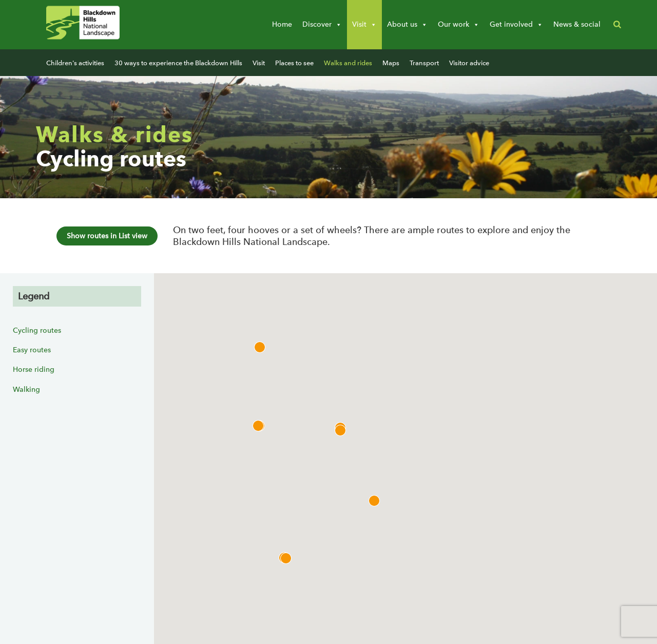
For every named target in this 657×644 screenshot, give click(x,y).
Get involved (516, 25)
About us (407, 25)
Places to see (294, 63)
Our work (459, 25)
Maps (391, 63)
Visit (364, 25)
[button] (617, 25)
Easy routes (32, 350)
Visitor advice (469, 63)
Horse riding (34, 370)
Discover (322, 25)
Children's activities (75, 63)
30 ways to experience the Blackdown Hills (178, 63)
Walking (26, 390)
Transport (424, 63)
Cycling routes (37, 330)
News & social (577, 24)
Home (282, 24)
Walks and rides (348, 63)
